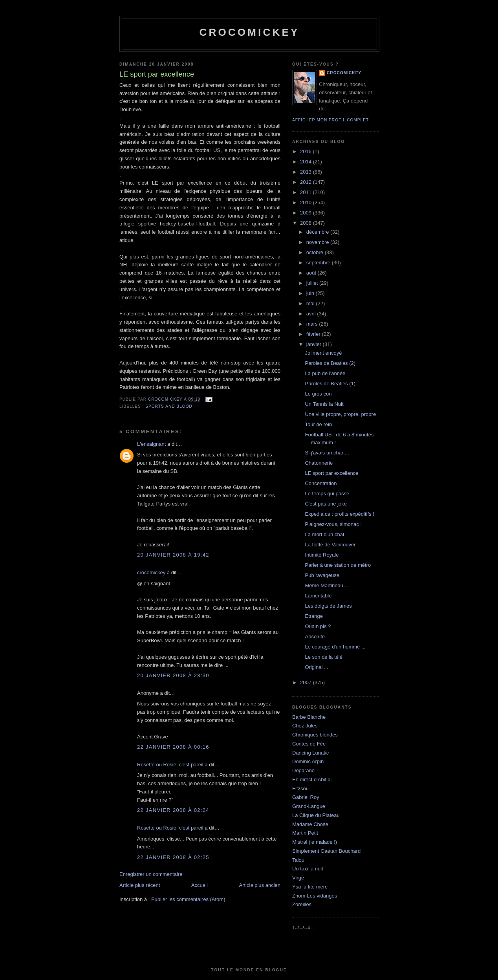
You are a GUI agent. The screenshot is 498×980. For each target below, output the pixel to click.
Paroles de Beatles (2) (330, 363)
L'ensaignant (151, 444)
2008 (307, 223)
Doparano (303, 770)
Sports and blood (169, 406)
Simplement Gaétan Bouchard (326, 851)
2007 (307, 682)
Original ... (316, 667)
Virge (298, 878)
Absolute (315, 637)
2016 (307, 151)
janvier (315, 344)
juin (311, 293)
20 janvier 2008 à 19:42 (173, 555)
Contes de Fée (309, 744)
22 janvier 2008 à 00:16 (173, 747)
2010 (307, 202)
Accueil (200, 885)
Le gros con (318, 394)
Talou (298, 860)
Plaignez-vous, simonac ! (333, 524)
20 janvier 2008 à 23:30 (173, 675)
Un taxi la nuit (308, 869)
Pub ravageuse (322, 575)
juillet (313, 283)
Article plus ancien (260, 885)
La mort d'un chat (324, 534)
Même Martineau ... (327, 585)
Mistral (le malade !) (315, 842)
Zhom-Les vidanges (315, 896)
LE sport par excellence (331, 473)
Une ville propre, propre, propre (340, 414)
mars (313, 324)
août (312, 273)
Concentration (321, 483)
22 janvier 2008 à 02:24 (173, 810)
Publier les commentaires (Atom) (188, 899)
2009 (307, 213)
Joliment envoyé (323, 353)
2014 (307, 162)
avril (312, 314)
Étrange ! (315, 616)
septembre (319, 263)
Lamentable (318, 596)
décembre (318, 232)
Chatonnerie (319, 463)
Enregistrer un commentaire (151, 874)
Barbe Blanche (309, 717)
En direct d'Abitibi (312, 779)
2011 (307, 192)
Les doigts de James (328, 606)
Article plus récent (140, 885)
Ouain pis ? (318, 626)
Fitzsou (300, 789)
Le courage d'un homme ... (335, 647)
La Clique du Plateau (316, 815)
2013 (307, 172)
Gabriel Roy (306, 797)
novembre (318, 242)
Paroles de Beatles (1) (330, 384)
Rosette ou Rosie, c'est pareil (170, 765)
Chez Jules (305, 726)
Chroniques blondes (315, 735)
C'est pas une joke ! (327, 504)
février (314, 334)
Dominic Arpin (308, 761)
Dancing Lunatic (310, 753)
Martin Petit (305, 833)
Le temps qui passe (327, 494)
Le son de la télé (323, 657)
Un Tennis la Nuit (324, 404)
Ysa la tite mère (310, 887)
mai (311, 303)
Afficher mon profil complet (330, 120)
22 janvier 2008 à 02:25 (173, 857)
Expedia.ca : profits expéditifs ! (339, 514)
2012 (307, 182)
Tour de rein (318, 424)
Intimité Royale (322, 555)
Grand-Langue (309, 806)
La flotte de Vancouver (330, 545)
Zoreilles (302, 904)
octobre (316, 252)
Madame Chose (310, 824)
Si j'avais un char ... (327, 453)
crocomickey (249, 32)
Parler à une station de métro (338, 565)
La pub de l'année (325, 373)
